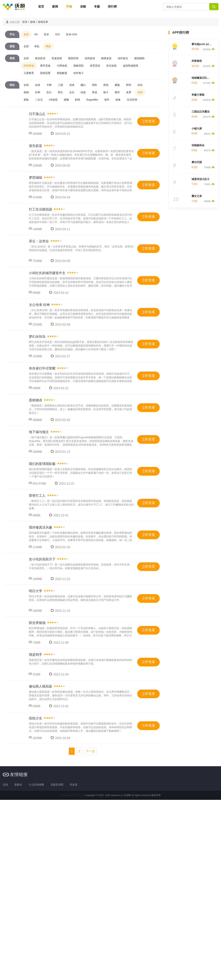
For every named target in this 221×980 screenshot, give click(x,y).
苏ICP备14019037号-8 (72, 795)
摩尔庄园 (197, 162)
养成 (94, 92)
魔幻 (83, 85)
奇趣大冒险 (198, 95)
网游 (48, 46)
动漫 (83, 92)
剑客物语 (197, 61)
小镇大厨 (197, 128)
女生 (72, 92)
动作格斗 (78, 73)
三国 (60, 85)
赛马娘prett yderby (203, 44)
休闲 (140, 92)
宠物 (26, 92)
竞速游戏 (57, 58)
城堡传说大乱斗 (201, 179)
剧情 (78, 100)
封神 (38, 92)
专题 (97, 7)
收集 (118, 100)
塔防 (94, 85)
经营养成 (29, 66)
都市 (117, 92)
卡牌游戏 (62, 66)
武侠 (72, 85)
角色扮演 (40, 58)
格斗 (106, 92)
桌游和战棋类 (131, 66)
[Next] (90, 751)
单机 (37, 46)
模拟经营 (73, 58)
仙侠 (38, 85)
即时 (129, 85)
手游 (69, 7)
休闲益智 (90, 58)
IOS (57, 34)
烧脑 (66, 100)
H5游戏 (53, 100)
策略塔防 (78, 66)
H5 (36, 34)
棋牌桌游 (106, 58)
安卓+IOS (71, 34)
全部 (26, 34)
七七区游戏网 (36, 785)
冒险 (26, 100)
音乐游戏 (111, 66)
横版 (117, 85)
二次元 (39, 100)
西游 (106, 85)
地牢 (107, 100)
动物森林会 (198, 145)
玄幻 (49, 92)
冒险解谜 (62, 73)
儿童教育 (29, 73)
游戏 (33, 22)
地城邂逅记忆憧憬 (202, 78)
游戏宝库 (43, 22)
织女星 (74, 785)
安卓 (46, 34)
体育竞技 (95, 66)
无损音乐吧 (57, 785)
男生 (60, 92)
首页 (41, 7)
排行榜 (112, 7)
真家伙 (18, 785)
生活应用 (132, 100)
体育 (129, 92)
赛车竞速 (45, 66)
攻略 (83, 7)
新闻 (55, 7)
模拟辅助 (139, 58)
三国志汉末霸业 (201, 112)
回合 (140, 85)
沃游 (5, 785)
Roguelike (92, 100)
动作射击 (123, 58)
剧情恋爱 (45, 73)
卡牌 (49, 85)
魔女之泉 (197, 196)
